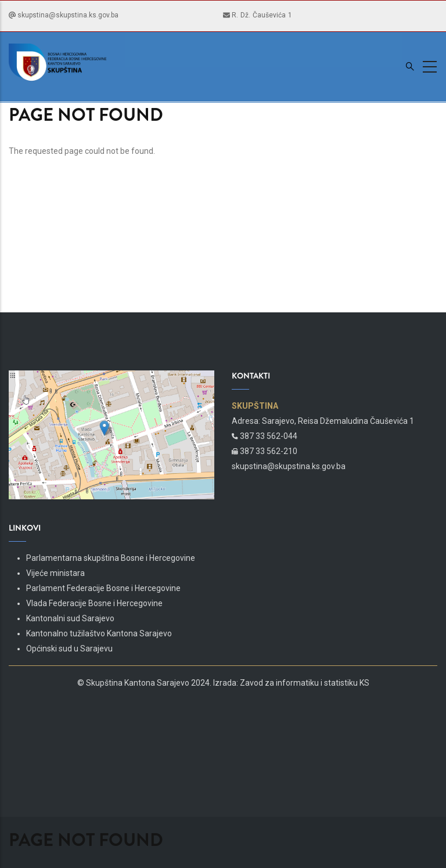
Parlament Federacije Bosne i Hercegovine (103, 588)
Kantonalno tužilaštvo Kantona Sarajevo (99, 633)
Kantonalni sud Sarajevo (70, 618)
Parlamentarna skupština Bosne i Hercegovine (111, 558)
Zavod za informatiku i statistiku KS (305, 683)
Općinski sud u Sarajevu (69, 649)
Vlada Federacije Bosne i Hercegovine (94, 603)
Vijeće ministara (55, 573)
